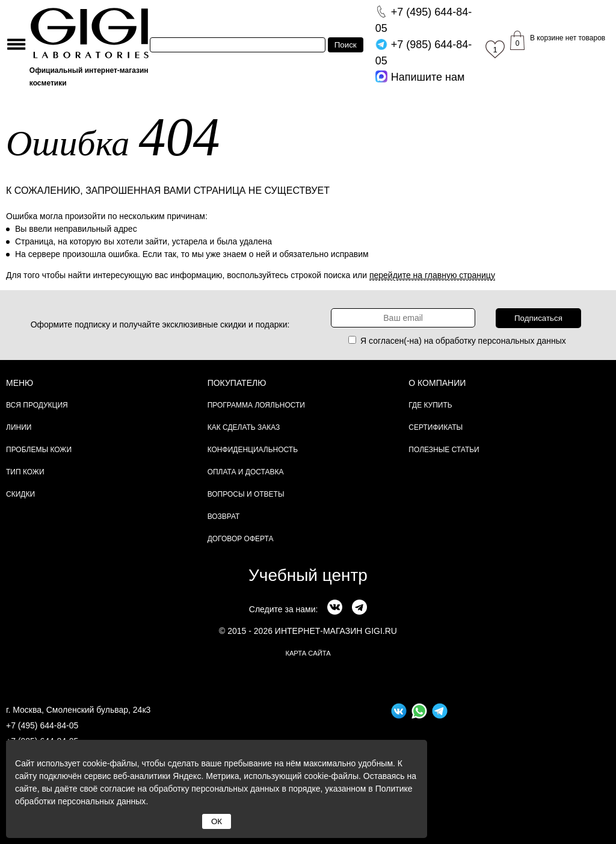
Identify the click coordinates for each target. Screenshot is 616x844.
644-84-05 (424, 20)
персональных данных (522, 341)
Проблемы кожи (39, 450)
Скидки (20, 494)
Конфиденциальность (253, 450)
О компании (437, 383)
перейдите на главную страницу (432, 275)
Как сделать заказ (244, 427)
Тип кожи (25, 472)
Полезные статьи (444, 450)
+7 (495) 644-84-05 (42, 725)
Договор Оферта (241, 539)
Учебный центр (308, 575)
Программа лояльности (256, 405)
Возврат (224, 517)
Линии (19, 427)
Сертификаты (436, 427)
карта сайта (308, 653)
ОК (217, 821)
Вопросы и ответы (246, 494)
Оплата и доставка (246, 472)
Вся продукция (37, 405)
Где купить (430, 405)
